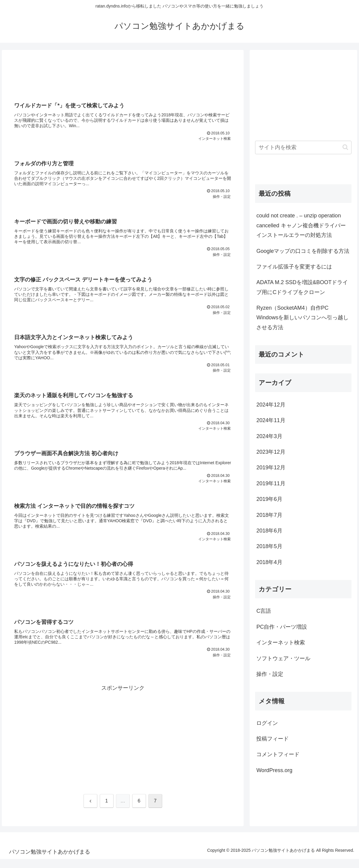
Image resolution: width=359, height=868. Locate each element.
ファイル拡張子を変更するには (294, 267)
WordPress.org (274, 770)
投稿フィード (272, 739)
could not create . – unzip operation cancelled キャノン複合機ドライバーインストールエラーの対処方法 (301, 225)
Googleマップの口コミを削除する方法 (303, 251)
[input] (303, 147)
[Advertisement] (123, 75)
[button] (345, 147)
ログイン (267, 723)
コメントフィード (278, 754)
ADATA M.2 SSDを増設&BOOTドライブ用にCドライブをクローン (302, 287)
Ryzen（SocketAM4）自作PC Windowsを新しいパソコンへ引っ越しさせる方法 (302, 318)
